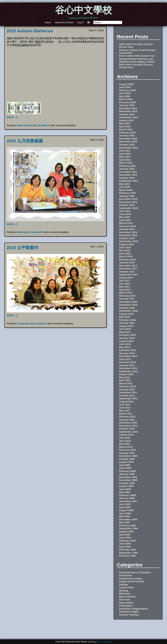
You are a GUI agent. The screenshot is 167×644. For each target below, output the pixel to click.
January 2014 (127, 353)
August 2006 (126, 510)
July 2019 (124, 211)
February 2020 (127, 193)
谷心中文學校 (83, 11)
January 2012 (127, 389)
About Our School (64, 22)
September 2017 (128, 274)
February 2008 (127, 495)
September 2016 (128, 311)
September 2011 (128, 398)
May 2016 (124, 317)
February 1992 (127, 556)
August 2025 (126, 84)
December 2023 (128, 108)
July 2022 (124, 151)
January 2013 (127, 365)
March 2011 (126, 414)
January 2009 (127, 474)
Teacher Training (129, 615)
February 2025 (127, 90)
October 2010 (127, 429)
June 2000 (125, 544)
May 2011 (124, 410)
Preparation (24, 324)
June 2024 (125, 93)
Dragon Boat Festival (131, 581)
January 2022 (127, 169)
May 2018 (124, 250)
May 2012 (124, 377)
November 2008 (128, 480)
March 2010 (126, 447)
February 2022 (127, 166)
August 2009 (126, 462)
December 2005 (128, 519)
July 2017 (124, 281)
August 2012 (126, 374)
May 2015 (124, 332)
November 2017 (128, 268)
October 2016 (127, 308)
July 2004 (124, 535)
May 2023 (124, 123)
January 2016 (127, 323)
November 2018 (128, 235)
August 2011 (126, 402)
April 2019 (125, 220)
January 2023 (127, 135)
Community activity (130, 578)
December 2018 (128, 232)
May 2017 (124, 287)
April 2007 (125, 507)
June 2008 (125, 489)
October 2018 (127, 238)
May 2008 (124, 492)
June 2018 (125, 247)
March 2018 (126, 256)
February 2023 (127, 132)
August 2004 (126, 531)
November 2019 (128, 202)
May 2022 (124, 157)
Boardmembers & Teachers (135, 572)
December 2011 (128, 392)
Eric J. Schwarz (104, 642)
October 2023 (127, 114)
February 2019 (127, 226)
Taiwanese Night (129, 612)
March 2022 (126, 163)
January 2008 (127, 498)
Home (48, 22)
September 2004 (128, 528)
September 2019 (128, 208)
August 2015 (126, 326)
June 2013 (125, 359)
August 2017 (126, 278)
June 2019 (125, 214)
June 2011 (125, 408)
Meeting (22, 232)
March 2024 (126, 99)
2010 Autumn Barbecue (30, 31)
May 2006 (124, 516)
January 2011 (127, 420)
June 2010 (125, 441)
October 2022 (127, 145)
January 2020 (127, 196)
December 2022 (128, 139)
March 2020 (126, 190)
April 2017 (125, 290)
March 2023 (126, 129)
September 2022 (128, 148)
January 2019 (127, 229)
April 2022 (125, 160)
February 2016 (127, 320)
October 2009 (127, 459)
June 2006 (125, 513)
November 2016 (128, 305)
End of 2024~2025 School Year (137, 56)
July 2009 (124, 465)
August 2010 (126, 435)
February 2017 (127, 296)
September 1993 (128, 553)
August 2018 (126, 244)
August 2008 (126, 486)
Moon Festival (25, 125)
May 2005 (124, 522)
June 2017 (125, 284)
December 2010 (128, 423)
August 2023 (126, 120)
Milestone (125, 593)
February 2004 (127, 541)
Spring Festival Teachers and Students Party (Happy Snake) (137, 60)
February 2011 (127, 417)
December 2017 (128, 266)
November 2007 (128, 501)
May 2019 (124, 217)
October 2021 (127, 178)
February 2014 (127, 350)
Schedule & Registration (133, 609)
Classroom (125, 575)
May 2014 (124, 347)
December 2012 (128, 368)
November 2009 (128, 456)
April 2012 (125, 380)
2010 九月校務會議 (25, 141)
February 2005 (127, 525)
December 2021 (128, 172)
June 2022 (125, 154)
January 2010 (127, 453)
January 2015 (127, 338)
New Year (124, 600)
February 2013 (127, 362)
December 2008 (128, 477)
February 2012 (127, 386)
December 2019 (128, 199)
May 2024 (124, 96)
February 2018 (127, 259)
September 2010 (128, 432)
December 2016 (128, 302)
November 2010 (128, 426)
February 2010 (127, 450)
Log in (80, 22)
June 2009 (125, 468)
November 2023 (128, 111)
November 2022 (128, 141)
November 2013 (128, 356)
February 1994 (127, 550)
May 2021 (124, 184)
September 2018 (128, 241)
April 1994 (125, 547)
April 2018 (125, 253)
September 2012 (128, 371)
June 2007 (125, 504)
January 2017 (127, 299)
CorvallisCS (43, 125)
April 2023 (125, 126)
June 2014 (125, 344)
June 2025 (125, 87)
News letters (126, 603)
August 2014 (126, 341)
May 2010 (124, 444)
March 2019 (126, 223)
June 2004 (125, 537)
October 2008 (127, 483)
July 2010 (124, 438)
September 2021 (128, 181)
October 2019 (127, 205)
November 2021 (128, 175)
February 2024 (127, 102)
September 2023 (128, 117)
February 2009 (127, 471)
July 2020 (124, 187)
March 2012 (126, 383)
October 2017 (127, 272)
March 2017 (126, 293)
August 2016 (126, 314)
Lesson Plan (126, 587)
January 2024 (127, 105)
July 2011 (124, 404)
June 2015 (125, 329)
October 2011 (127, 395)
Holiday (123, 584)
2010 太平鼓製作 (23, 248)
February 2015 (127, 335)
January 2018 (127, 262)
